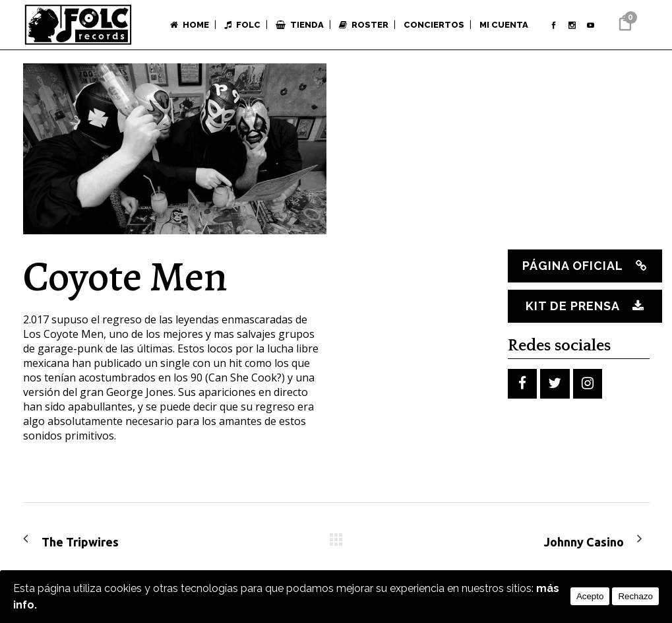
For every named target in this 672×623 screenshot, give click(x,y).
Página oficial (582, 266)
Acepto (590, 596)
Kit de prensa (582, 306)
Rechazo (635, 596)
